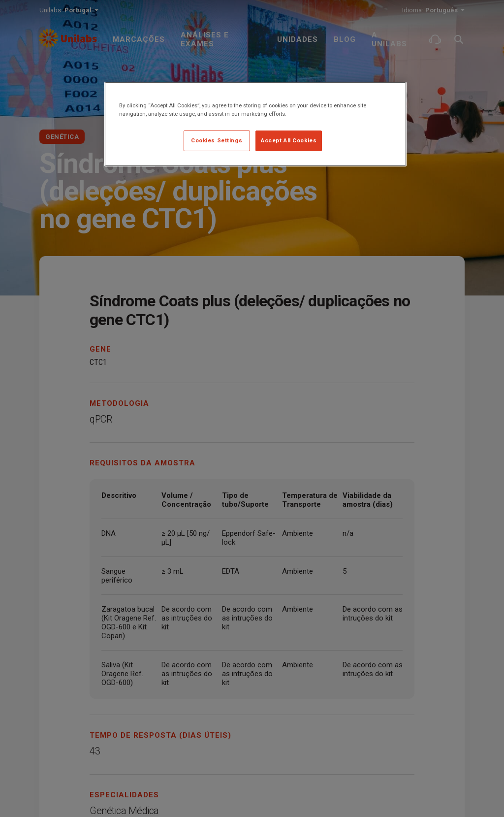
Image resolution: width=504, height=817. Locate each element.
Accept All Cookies (289, 140)
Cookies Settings (217, 140)
